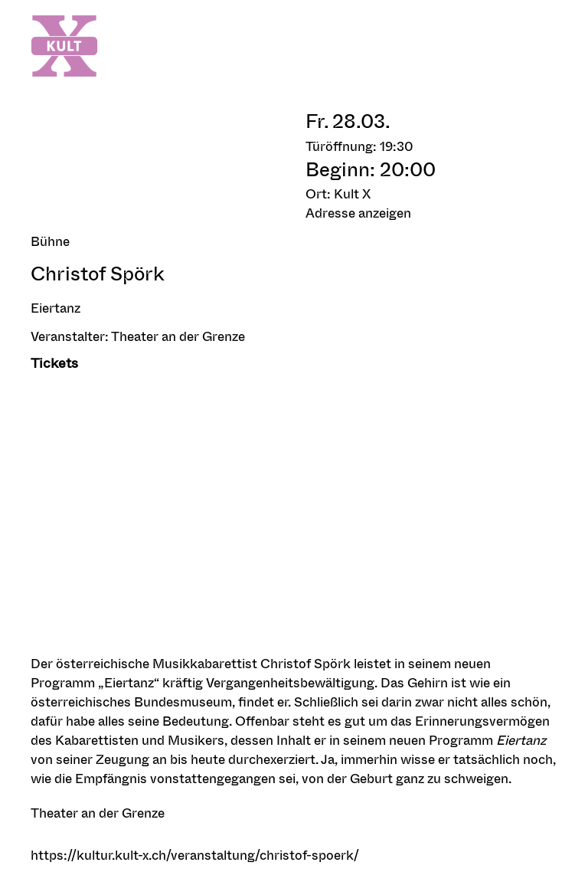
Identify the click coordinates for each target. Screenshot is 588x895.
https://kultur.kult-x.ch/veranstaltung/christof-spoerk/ (195, 855)
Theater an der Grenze (178, 336)
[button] (431, 213)
